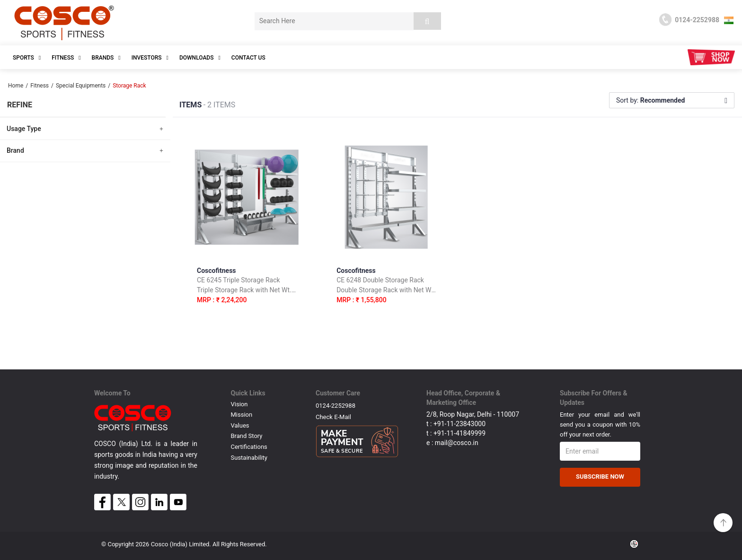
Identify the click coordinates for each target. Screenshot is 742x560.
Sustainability (249, 458)
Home (16, 86)
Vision (239, 404)
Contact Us (248, 58)
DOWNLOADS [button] (200, 58)
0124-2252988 (336, 406)
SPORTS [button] (27, 58)
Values (240, 425)
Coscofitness (247, 287)
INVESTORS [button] (150, 58)
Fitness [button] (66, 58)
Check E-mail (333, 417)
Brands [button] (106, 58)
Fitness (40, 86)
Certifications (249, 447)
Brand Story (247, 436)
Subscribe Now (600, 477)
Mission (242, 415)
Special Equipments (81, 86)
